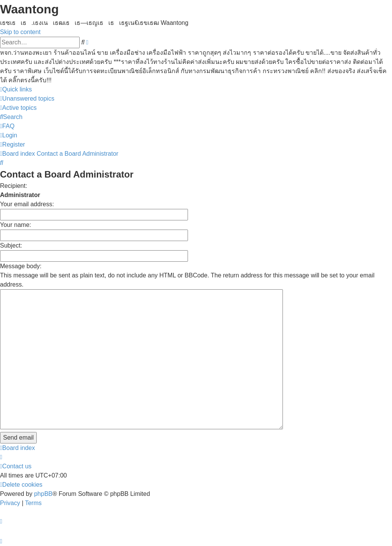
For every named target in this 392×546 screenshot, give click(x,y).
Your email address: (27, 204)
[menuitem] (27, 99)
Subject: (11, 245)
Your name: (16, 225)
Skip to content (20, 32)
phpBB (43, 494)
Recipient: (14, 186)
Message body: (21, 266)
